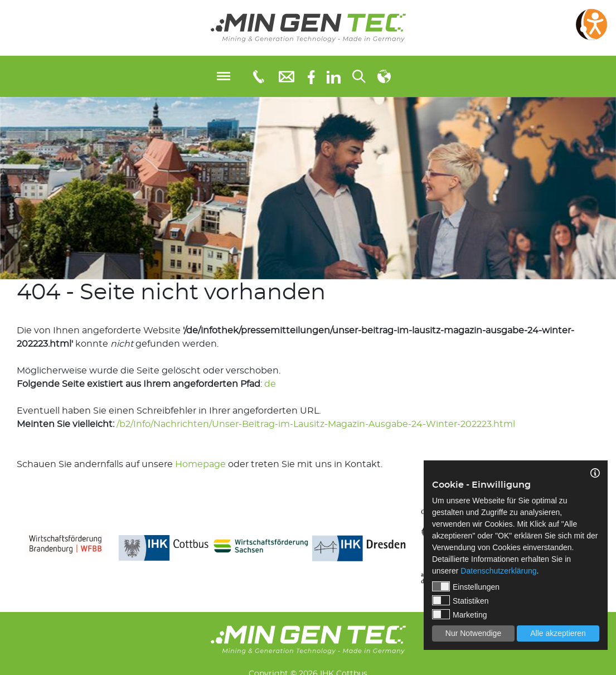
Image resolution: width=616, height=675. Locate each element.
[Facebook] (311, 76)
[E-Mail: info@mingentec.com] (287, 76)
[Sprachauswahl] (384, 76)
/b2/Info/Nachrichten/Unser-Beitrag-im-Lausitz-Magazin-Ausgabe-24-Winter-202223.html (316, 424)
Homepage (200, 464)
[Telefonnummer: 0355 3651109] (258, 76)
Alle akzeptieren (558, 633)
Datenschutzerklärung (498, 571)
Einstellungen (466, 586)
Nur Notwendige (473, 633)
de (270, 384)
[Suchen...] (359, 76)
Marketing (459, 614)
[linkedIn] (334, 76)
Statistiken (460, 600)
